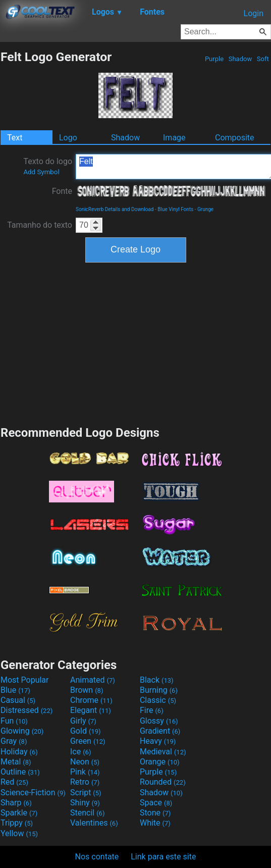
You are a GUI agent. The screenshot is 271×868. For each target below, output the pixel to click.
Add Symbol (41, 172)
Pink (85, 772)
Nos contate (97, 857)
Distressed (26, 710)
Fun (14, 721)
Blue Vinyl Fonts (175, 209)
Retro (85, 782)
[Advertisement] (136, 343)
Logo (68, 138)
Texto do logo (48, 166)
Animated (93, 680)
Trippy (17, 823)
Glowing (22, 731)
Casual (18, 700)
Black (157, 680)
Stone (155, 813)
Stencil (87, 813)
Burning (159, 690)
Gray (14, 741)
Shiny (85, 803)
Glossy (159, 721)
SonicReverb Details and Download (115, 209)
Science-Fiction (33, 793)
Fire (152, 710)
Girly (83, 721)
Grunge (205, 209)
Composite (235, 138)
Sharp (16, 803)
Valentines (94, 823)
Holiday (19, 752)
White (155, 823)
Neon (85, 762)
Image (174, 138)
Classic (158, 700)
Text (15, 138)
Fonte (62, 191)
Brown (87, 690)
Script (86, 793)
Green (88, 741)
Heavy (158, 741)
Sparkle (19, 813)
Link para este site (163, 857)
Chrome (91, 700)
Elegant (91, 710)
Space (156, 803)
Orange (160, 762)
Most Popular (25, 680)
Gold (86, 731)
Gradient (160, 731)
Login (254, 13)
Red (14, 782)
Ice (80, 752)
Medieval (163, 752)
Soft (263, 59)
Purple (214, 59)
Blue (15, 690)
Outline (20, 772)
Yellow (19, 833)
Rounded (163, 782)
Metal (16, 762)
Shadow (240, 59)
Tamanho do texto (40, 225)
